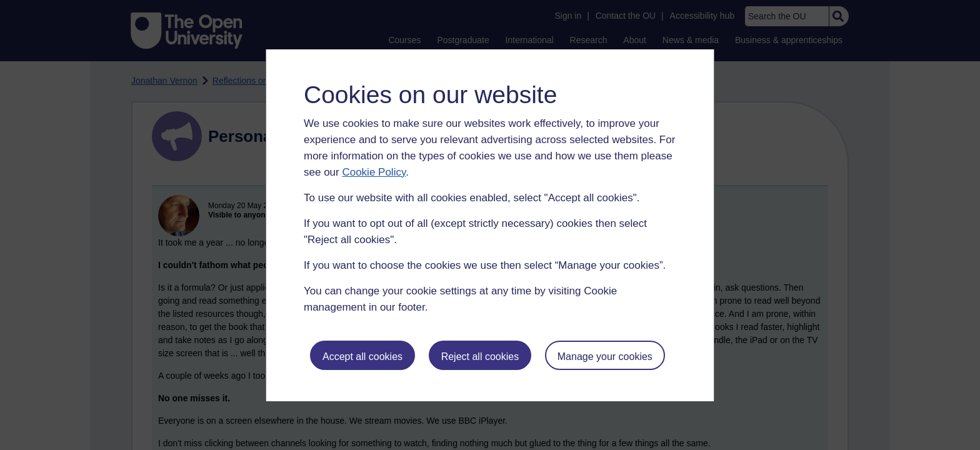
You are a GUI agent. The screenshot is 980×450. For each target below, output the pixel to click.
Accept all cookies (362, 357)
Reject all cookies (480, 357)
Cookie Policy (374, 172)
